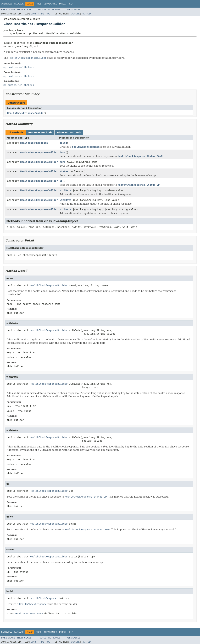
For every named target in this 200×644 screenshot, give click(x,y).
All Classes (73, 10)
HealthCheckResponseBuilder (26, 113)
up (61, 181)
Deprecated (50, 4)
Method (46, 14)
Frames (42, 10)
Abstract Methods (69, 133)
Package (19, 4)
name (63, 162)
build (63, 143)
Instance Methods (40, 133)
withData (65, 190)
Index (63, 4)
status (64, 171)
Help (70, 4)
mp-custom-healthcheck (19, 67)
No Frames (54, 10)
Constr (35, 14)
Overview (7, 4)
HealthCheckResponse (34, 143)
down (63, 152)
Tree (39, 4)
